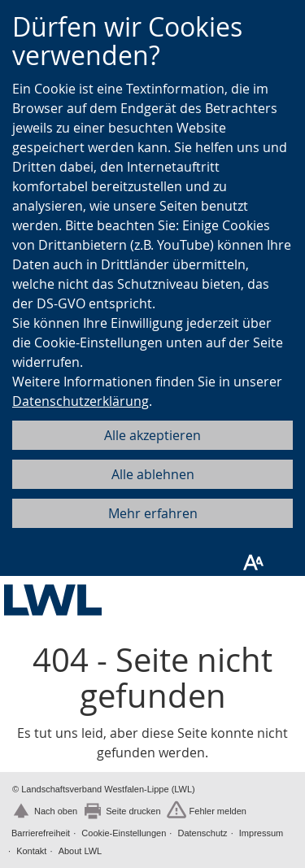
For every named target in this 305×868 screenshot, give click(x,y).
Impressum (261, 833)
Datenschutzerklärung (81, 401)
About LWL (81, 851)
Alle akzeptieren (152, 435)
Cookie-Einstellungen (124, 833)
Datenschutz (202, 833)
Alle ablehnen (153, 474)
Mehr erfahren (153, 513)
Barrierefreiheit (41, 833)
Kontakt (31, 851)
